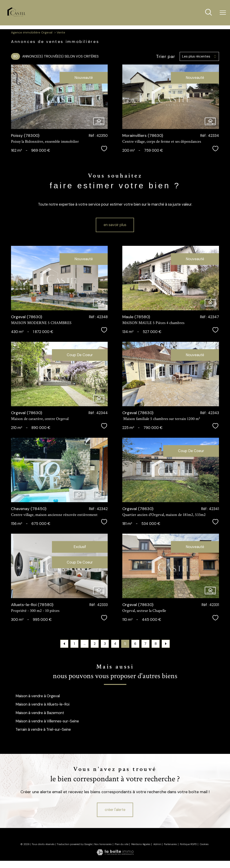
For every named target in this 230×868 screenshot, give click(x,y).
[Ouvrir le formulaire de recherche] (209, 13)
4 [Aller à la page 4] (115, 644)
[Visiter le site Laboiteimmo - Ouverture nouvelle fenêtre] (115, 854)
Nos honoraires (103, 844)
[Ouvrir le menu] (223, 13)
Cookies (204, 844)
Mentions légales (141, 844)
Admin (157, 844)
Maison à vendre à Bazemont (40, 713)
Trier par (166, 56)
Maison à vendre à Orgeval (38, 696)
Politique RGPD (188, 844)
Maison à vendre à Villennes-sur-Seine (47, 721)
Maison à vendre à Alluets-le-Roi (42, 704)
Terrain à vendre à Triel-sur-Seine (43, 729)
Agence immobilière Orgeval (32, 32)
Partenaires (170, 844)
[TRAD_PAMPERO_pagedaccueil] (17, 15)
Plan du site (122, 844)
